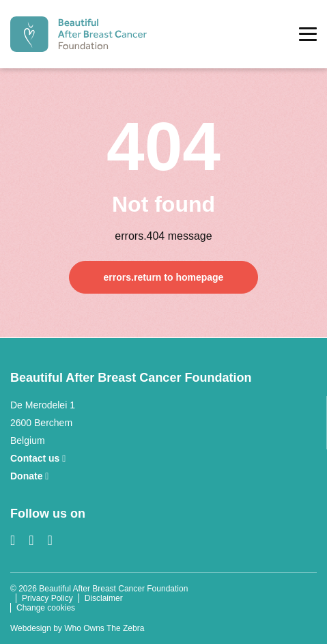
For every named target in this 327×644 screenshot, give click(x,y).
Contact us (38, 458)
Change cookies (46, 608)
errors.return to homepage (164, 277)
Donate (29, 476)
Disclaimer (104, 598)
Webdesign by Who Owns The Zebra (77, 628)
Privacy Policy (47, 598)
